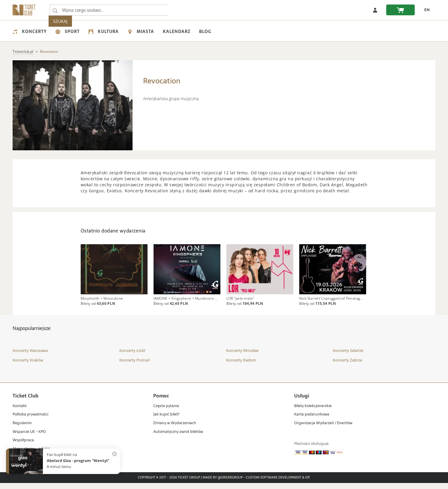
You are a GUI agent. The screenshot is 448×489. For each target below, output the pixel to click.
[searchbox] (110, 10)
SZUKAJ (181, 10)
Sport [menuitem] (68, 31)
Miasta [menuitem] (141, 31)
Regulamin (22, 429)
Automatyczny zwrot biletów (178, 438)
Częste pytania (166, 412)
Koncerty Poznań (135, 366)
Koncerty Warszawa (30, 357)
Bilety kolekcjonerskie (313, 412)
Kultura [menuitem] (104, 31)
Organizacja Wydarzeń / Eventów (323, 429)
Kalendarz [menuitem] (177, 31)
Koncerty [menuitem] (30, 31)
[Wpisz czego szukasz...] (55, 10)
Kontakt (20, 412)
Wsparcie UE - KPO (29, 438)
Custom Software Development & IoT (278, 484)
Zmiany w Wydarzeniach (175, 429)
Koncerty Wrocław (242, 357)
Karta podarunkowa (312, 421)
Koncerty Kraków (28, 366)
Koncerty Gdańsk (348, 357)
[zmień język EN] (425, 10)
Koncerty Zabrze (347, 366)
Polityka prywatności (30, 421)
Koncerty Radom (241, 366)
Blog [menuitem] (205, 31)
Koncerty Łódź (132, 357)
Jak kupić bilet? (166, 421)
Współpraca (23, 446)
